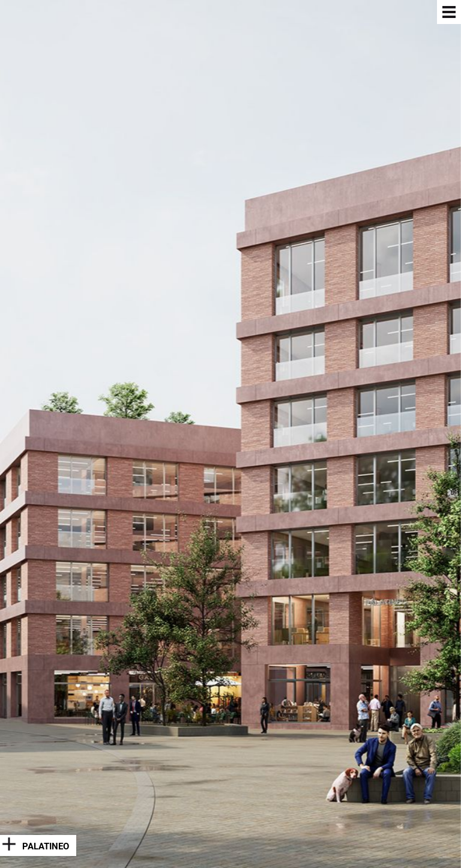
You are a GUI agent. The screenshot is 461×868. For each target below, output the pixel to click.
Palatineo (46, 846)
